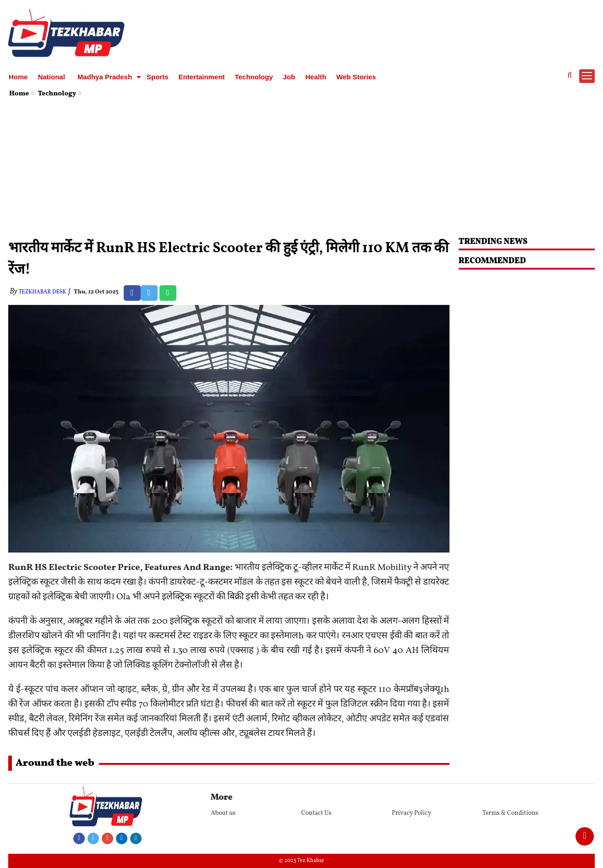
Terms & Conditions (510, 813)
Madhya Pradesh (105, 77)
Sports (158, 77)
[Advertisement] (301, 169)
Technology (254, 77)
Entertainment (202, 77)
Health (316, 77)
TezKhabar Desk (43, 292)
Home (18, 77)
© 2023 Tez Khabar (302, 861)
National (52, 77)
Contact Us (316, 813)
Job (289, 77)
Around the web (55, 763)
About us (223, 813)
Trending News (493, 242)
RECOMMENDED (492, 261)
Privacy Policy (411, 813)
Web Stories (356, 77)
